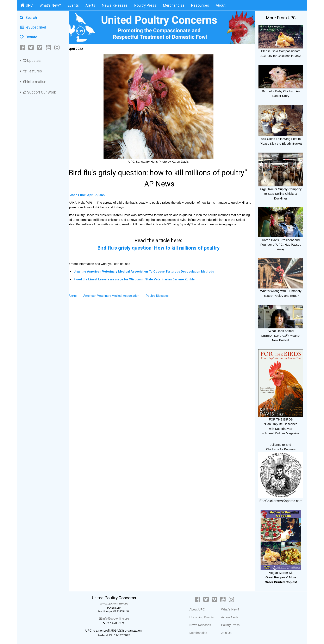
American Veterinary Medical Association (118, 299)
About (221, 5)
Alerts (90, 5)
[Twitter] (31, 47)
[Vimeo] (40, 47)
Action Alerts (232, 617)
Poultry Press (145, 5)
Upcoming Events (204, 617)
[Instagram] (57, 47)
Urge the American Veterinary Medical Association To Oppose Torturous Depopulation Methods (151, 275)
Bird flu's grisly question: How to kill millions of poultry (162, 251)
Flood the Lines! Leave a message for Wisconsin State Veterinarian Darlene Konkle (141, 283)
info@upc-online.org (120, 619)
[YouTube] (48, 47)
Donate (29, 37)
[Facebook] (23, 47)
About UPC (200, 609)
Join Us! (229, 633)
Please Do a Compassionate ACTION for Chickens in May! (281, 51)
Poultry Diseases (164, 299)
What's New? (50, 5)
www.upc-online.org (120, 603)
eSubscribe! (33, 27)
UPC (27, 5)
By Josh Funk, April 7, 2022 (92, 194)
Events (73, 5)
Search (28, 17)
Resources (200, 5)
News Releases (115, 5)
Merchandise (174, 5)
